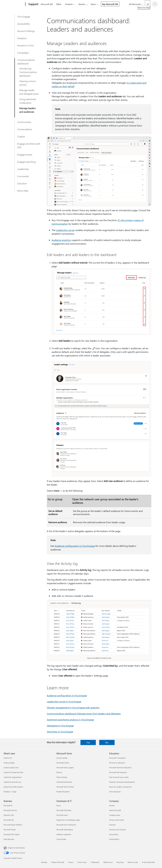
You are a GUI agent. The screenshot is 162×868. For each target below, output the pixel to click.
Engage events (25, 155)
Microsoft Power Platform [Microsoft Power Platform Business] (13, 825)
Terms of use (82, 862)
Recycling (120, 862)
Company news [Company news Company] (115, 815)
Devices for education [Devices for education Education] (117, 763)
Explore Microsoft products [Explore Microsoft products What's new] (13, 787)
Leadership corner (65, 230)
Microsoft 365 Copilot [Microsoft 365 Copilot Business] (11, 834)
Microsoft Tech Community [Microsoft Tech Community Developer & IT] (66, 825)
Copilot (21, 136)
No (107, 742)
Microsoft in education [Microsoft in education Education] (117, 758)
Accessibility (24, 24)
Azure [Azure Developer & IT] (59, 805)
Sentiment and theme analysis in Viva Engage (70, 720)
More (93, 4)
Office (59, 4)
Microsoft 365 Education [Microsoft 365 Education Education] (118, 772)
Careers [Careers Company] (112, 805)
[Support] (33, 4)
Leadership (23, 169)
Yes (88, 742)
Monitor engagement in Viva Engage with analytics (73, 707)
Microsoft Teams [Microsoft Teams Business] (10, 830)
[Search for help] (148, 4)
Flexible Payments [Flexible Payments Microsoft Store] (63, 792)
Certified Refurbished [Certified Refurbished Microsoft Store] (64, 782)
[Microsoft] (14, 4)
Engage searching (26, 162)
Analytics (22, 38)
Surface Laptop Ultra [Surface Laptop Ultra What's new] (11, 768)
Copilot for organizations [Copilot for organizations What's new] (13, 777)
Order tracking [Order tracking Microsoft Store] (62, 777)
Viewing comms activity (28, 83)
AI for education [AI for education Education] (115, 792)
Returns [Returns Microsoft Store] (59, 772)
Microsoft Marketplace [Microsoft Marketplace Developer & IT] (65, 830)
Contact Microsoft (58, 862)
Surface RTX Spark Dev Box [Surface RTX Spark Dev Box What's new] (13, 772)
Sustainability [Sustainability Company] (114, 839)
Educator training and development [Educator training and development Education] (122, 782)
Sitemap (44, 862)
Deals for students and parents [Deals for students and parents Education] (120, 787)
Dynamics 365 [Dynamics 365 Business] (9, 815)
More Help (23, 191)
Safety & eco (108, 862)
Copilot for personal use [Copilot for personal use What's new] (12, 782)
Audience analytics (61, 240)
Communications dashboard (26, 62)
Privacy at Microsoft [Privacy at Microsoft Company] (116, 820)
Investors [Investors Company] (112, 825)
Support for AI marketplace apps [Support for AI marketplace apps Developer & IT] (68, 820)
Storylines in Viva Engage (60, 732)
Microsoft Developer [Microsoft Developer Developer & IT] (64, 810)
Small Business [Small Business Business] (9, 839)
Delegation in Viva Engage (60, 726)
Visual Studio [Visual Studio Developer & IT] (61, 839)
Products (69, 4)
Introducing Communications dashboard (28, 72)
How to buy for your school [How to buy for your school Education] (119, 777)
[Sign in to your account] (155, 4)
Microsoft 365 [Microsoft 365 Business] (9, 820)
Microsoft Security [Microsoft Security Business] (10, 810)
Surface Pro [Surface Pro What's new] (8, 758)
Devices (82, 4)
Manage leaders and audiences (27, 110)
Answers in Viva (26, 45)
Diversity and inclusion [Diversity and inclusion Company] (117, 830)
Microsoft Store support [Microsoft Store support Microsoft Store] (65, 768)
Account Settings (26, 31)
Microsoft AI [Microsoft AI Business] (8, 805)
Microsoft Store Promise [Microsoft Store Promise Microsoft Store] (65, 787)
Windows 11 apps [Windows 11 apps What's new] (10, 792)
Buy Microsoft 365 (110, 4)
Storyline (22, 183)
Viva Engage (24, 16)
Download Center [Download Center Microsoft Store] (63, 763)
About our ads (133, 862)
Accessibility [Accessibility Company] (114, 834)
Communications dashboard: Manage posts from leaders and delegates (84, 713)
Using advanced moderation (27, 101)
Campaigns (23, 53)
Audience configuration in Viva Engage (75, 546)
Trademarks (95, 862)
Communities (24, 122)
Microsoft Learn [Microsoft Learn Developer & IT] (62, 815)
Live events (23, 176)
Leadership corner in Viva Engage (64, 701)
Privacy (71, 862)
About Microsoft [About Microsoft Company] (115, 810)
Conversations (25, 129)
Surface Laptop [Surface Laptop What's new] (9, 763)
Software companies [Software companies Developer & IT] (64, 834)
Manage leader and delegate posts (29, 92)
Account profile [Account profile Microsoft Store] (62, 758)
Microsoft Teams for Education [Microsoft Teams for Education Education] (120, 768)
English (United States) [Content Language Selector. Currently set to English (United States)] (16, 848)
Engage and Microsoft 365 (29, 145)
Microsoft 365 (47, 4)
